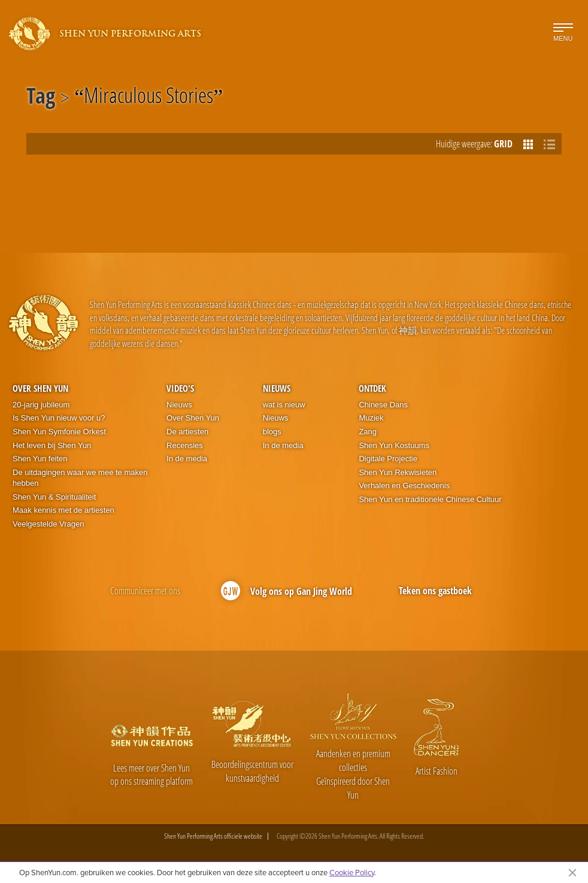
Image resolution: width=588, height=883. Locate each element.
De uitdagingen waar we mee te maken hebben (80, 478)
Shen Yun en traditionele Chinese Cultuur (430, 499)
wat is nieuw (284, 405)
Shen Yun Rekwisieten (398, 472)
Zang (368, 432)
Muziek (371, 418)
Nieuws (179, 405)
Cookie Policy (352, 872)
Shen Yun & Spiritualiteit (54, 497)
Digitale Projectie (388, 459)
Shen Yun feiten (40, 459)
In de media (187, 459)
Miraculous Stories (148, 98)
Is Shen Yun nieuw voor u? (59, 418)
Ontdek (372, 388)
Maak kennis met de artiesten (63, 510)
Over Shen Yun (40, 388)
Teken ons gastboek (435, 591)
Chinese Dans (383, 405)
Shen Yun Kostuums (394, 445)
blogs (272, 432)
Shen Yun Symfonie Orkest (59, 432)
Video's (180, 388)
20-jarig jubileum (41, 405)
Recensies (185, 445)
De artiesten (187, 432)
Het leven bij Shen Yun (52, 445)
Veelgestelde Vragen (49, 524)
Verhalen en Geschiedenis (404, 486)
